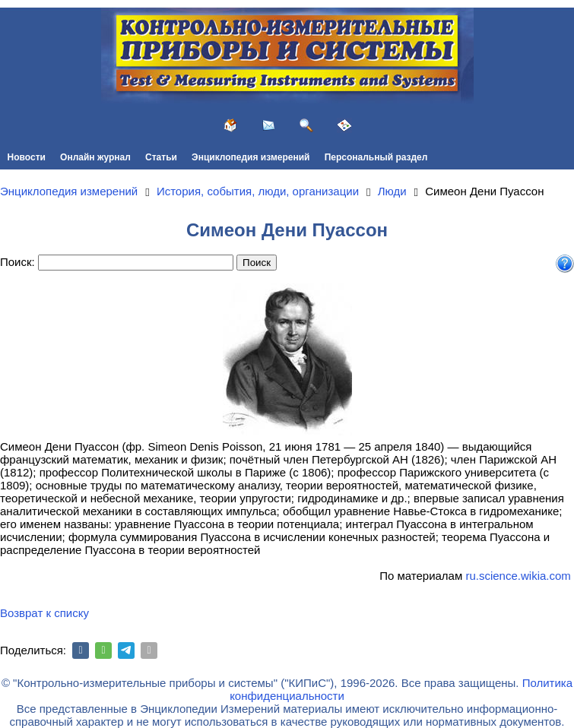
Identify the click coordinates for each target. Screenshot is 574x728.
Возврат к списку (44, 613)
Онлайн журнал (95, 157)
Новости (27, 157)
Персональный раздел (376, 157)
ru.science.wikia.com (518, 576)
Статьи (161, 157)
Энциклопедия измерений (251, 157)
